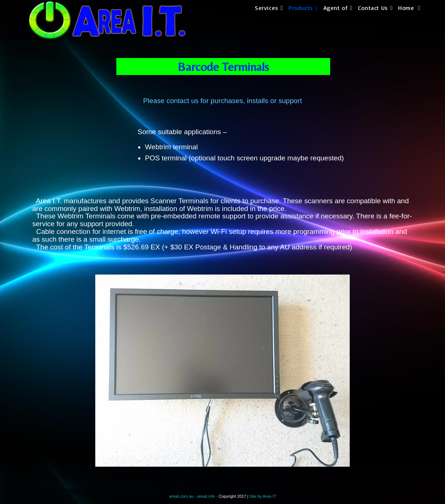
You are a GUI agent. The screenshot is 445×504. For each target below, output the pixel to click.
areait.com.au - (183, 496)
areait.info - (208, 496)
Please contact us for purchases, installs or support (223, 101)
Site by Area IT (263, 496)
